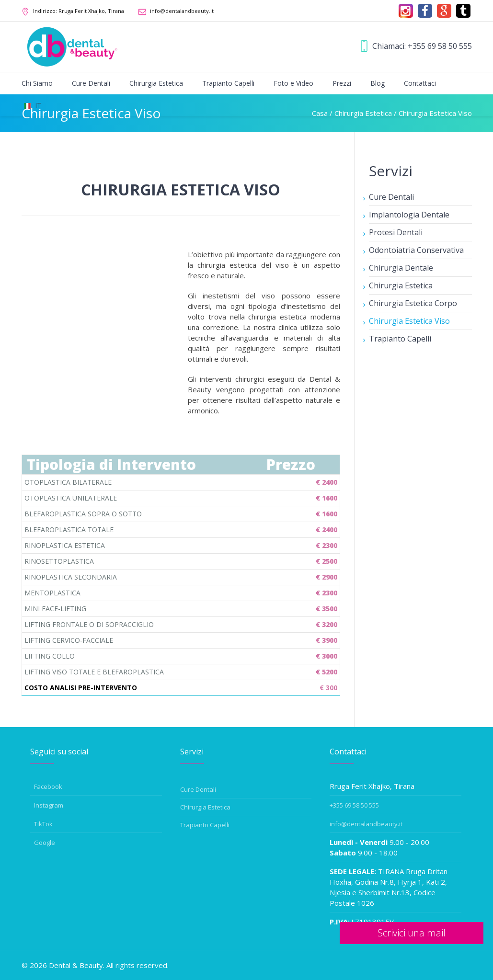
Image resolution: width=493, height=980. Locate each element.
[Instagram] (406, 11)
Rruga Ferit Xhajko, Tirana (79, 11)
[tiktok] (463, 11)
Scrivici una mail (412, 933)
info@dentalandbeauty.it (182, 11)
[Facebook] (425, 11)
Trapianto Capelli (400, 339)
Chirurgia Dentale (401, 268)
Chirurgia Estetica (401, 285)
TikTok (43, 824)
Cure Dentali (391, 197)
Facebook (48, 786)
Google (45, 843)
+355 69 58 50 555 (440, 46)
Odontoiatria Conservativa (416, 250)
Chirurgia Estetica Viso (409, 321)
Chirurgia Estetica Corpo (413, 303)
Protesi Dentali (396, 232)
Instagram (49, 805)
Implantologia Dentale (409, 215)
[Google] (444, 11)
